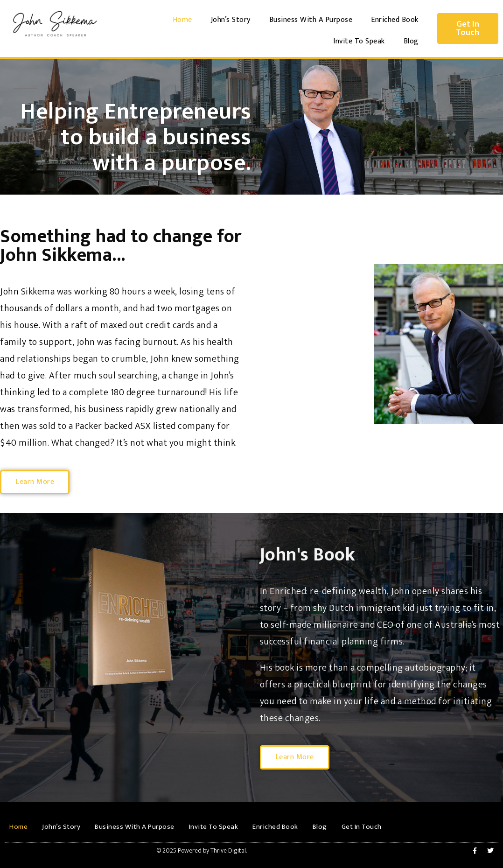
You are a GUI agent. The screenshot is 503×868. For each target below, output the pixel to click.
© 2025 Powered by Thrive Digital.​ (202, 850)
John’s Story (231, 20)
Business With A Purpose (311, 20)
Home (182, 20)
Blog (411, 41)
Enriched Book (395, 20)
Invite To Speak (359, 41)
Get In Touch (362, 827)
